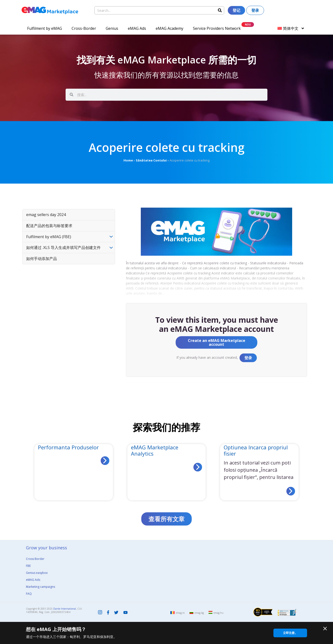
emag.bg (199, 613)
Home (128, 160)
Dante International (65, 609)
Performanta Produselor (68, 447)
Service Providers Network (217, 28)
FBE (28, 566)
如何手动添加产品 (42, 259)
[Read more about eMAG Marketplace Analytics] (198, 467)
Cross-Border (84, 28)
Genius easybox (37, 573)
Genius (112, 28)
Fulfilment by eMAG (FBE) (49, 237)
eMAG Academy (170, 28)
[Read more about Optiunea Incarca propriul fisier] (291, 491)
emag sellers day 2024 (46, 215)
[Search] (220, 10)
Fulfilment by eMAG (45, 28)
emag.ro (180, 613)
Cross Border (35, 559)
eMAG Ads (137, 28)
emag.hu (219, 613)
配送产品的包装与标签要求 (49, 226)
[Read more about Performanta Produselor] (105, 461)
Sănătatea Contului (151, 160)
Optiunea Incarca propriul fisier (256, 450)
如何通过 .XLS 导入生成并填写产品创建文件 (63, 248)
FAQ (29, 594)
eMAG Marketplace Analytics (155, 450)
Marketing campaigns (40, 587)
